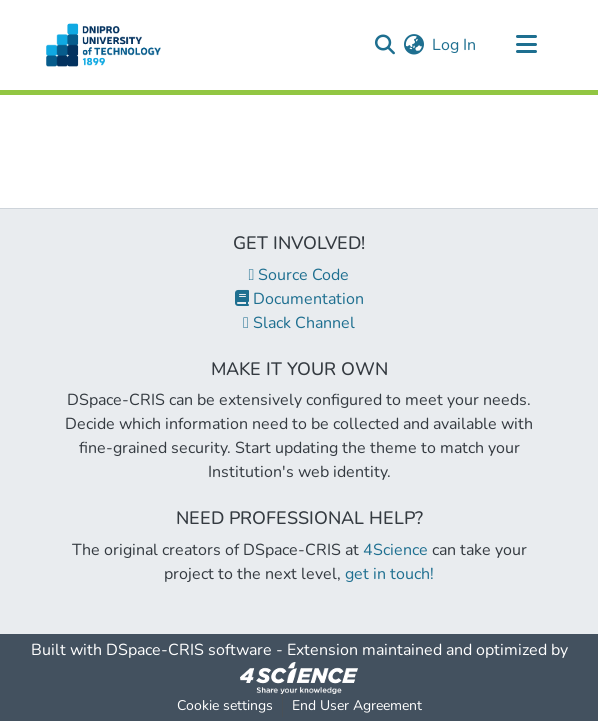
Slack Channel (299, 323)
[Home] (103, 45)
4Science (395, 550)
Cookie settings (225, 705)
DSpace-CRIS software (189, 650)
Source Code (299, 275)
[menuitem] (413, 45)
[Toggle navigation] (526, 45)
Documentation (299, 299)
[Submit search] (384, 45)
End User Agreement (357, 705)
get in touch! (389, 574)
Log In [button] (455, 45)
